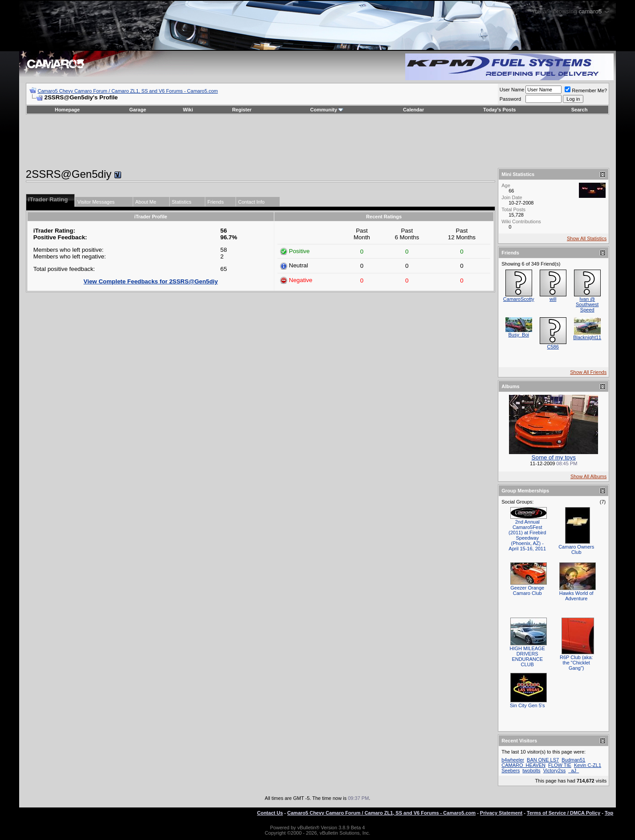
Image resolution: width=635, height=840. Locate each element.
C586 (553, 347)
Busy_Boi (518, 335)
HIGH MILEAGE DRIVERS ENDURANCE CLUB (527, 656)
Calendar (413, 110)
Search (580, 110)
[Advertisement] (317, 141)
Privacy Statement (501, 813)
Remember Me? (586, 90)
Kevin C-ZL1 (588, 765)
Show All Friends (588, 372)
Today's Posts (499, 110)
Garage (138, 110)
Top (609, 813)
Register (242, 110)
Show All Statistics (587, 238)
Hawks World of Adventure (576, 596)
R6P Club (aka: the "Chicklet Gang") (576, 663)
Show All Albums (588, 476)
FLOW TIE (560, 765)
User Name (512, 90)
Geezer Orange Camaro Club (527, 590)
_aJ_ (574, 770)
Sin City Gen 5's (527, 705)
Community (327, 110)
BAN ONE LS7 (543, 760)
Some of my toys (554, 457)
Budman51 (573, 760)
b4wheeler (513, 760)
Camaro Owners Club (576, 549)
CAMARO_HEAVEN (523, 765)
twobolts (531, 770)
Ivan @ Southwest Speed (587, 304)
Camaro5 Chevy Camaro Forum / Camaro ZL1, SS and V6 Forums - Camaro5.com (128, 91)
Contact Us (270, 813)
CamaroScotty (519, 299)
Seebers (511, 770)
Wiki (188, 110)
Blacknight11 (587, 337)
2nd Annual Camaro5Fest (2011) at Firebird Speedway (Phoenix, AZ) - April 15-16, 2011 (527, 535)
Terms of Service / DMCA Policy (564, 813)
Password (510, 99)
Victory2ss (555, 770)
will (553, 299)
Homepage (67, 110)
